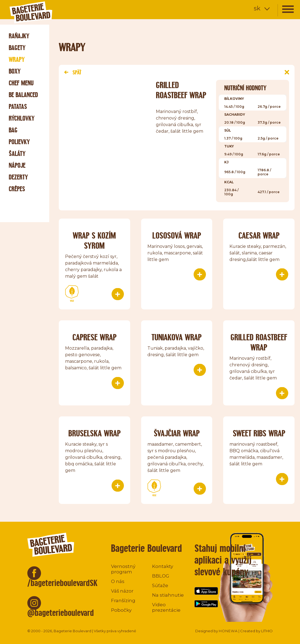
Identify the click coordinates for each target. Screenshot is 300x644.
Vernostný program (123, 569)
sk (257, 8)
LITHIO (267, 631)
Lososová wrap (177, 235)
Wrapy (17, 60)
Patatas (18, 107)
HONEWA (228, 631)
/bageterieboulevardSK (62, 583)
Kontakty (163, 566)
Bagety (17, 48)
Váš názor (122, 591)
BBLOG (161, 576)
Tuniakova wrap (177, 337)
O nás (118, 581)
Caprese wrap (94, 337)
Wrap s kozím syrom (94, 240)
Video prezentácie (166, 607)
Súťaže (160, 585)
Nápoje (17, 165)
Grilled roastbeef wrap (259, 342)
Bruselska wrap (94, 433)
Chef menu (21, 83)
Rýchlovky (22, 118)
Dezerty (18, 177)
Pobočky (121, 610)
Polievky (19, 142)
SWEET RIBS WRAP (259, 433)
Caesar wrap (259, 235)
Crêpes (17, 189)
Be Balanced (23, 95)
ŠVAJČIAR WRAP (177, 433)
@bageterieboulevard (61, 613)
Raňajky (19, 36)
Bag (13, 130)
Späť (73, 72)
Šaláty (17, 154)
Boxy (15, 71)
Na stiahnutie (168, 595)
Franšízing (123, 601)
